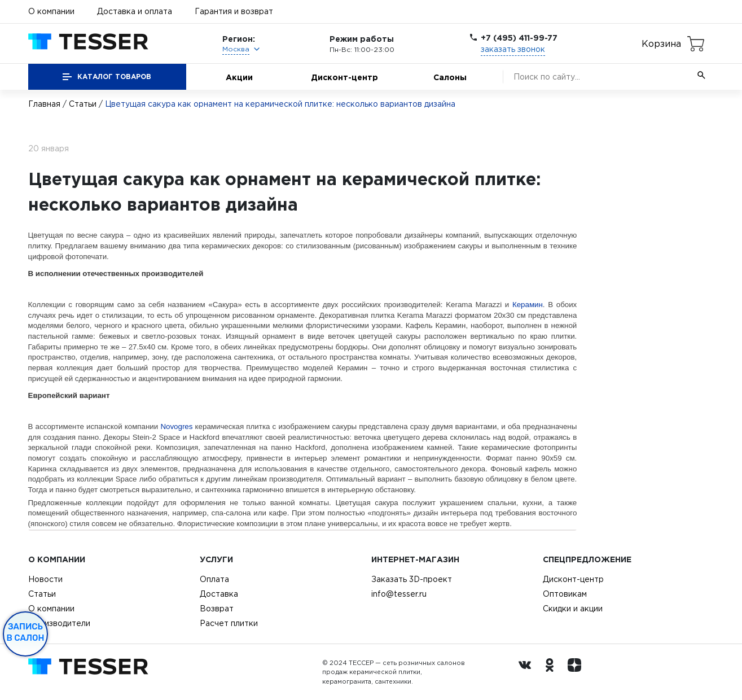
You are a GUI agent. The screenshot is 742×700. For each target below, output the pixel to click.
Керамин (528, 305)
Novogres (176, 426)
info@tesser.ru (399, 594)
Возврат (217, 609)
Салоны (450, 77)
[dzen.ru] (577, 672)
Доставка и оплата (135, 11)
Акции (239, 77)
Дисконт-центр (344, 77)
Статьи (83, 104)
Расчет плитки (229, 623)
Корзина (661, 43)
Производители (59, 623)
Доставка (219, 594)
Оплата (214, 579)
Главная (44, 104)
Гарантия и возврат (234, 11)
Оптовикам (565, 594)
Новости (45, 579)
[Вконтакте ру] (528, 672)
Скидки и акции (573, 609)
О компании (51, 11)
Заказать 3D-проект (412, 579)
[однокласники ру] (552, 672)
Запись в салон (26, 632)
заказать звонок (513, 49)
